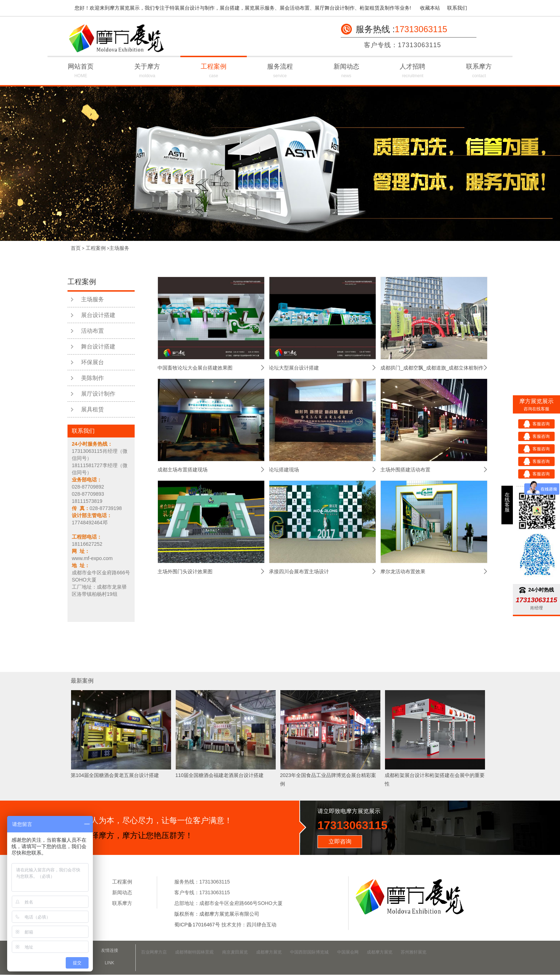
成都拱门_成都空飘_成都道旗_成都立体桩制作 (432, 368)
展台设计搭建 (98, 315)
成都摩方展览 (269, 952)
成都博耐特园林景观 (194, 952)
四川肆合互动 (261, 925)
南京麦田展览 (235, 952)
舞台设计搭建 (98, 347)
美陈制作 (92, 378)
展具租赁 (92, 409)
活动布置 (92, 331)
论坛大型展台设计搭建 (294, 368)
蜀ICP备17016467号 (197, 925)
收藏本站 (430, 8)
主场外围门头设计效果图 (185, 571)
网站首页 (81, 72)
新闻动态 (346, 72)
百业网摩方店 (154, 952)
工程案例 (214, 72)
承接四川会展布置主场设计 (299, 571)
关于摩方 (147, 72)
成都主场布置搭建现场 (182, 470)
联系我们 (457, 8)
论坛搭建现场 (284, 470)
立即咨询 (340, 842)
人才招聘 (413, 72)
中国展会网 (348, 952)
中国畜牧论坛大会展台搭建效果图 (195, 368)
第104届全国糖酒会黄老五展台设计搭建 (115, 775)
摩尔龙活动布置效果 (403, 571)
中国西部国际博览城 (309, 952)
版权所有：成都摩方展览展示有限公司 (217, 914)
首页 (76, 248)
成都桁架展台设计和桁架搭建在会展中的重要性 (435, 779)
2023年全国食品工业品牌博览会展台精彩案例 (328, 779)
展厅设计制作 (98, 394)
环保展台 (92, 362)
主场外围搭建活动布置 (405, 470)
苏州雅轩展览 (414, 952)
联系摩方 (479, 72)
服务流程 (280, 72)
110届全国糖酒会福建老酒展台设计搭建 (219, 775)
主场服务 (119, 248)
